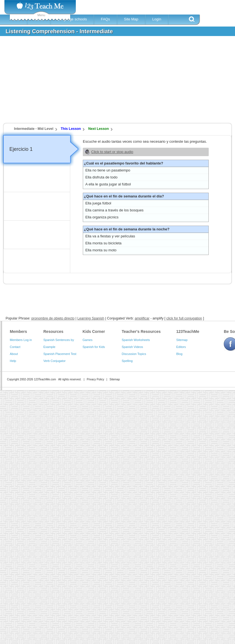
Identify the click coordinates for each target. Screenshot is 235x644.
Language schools (72, 19)
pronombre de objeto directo (53, 318)
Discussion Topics (134, 354)
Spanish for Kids (94, 347)
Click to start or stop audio (112, 152)
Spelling (127, 361)
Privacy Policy (95, 379)
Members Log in (21, 340)
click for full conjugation (184, 318)
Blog (179, 354)
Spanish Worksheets (136, 340)
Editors (181, 347)
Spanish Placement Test (60, 354)
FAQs (105, 19)
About (14, 354)
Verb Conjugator (55, 361)
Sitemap (182, 340)
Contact (15, 347)
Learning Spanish (91, 318)
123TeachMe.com (45, 379)
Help (13, 361)
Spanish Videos (132, 347)
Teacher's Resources (141, 331)
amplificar (142, 318)
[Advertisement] (80, 82)
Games (87, 340)
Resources (53, 331)
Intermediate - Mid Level (34, 129)
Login (157, 19)
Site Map (131, 19)
